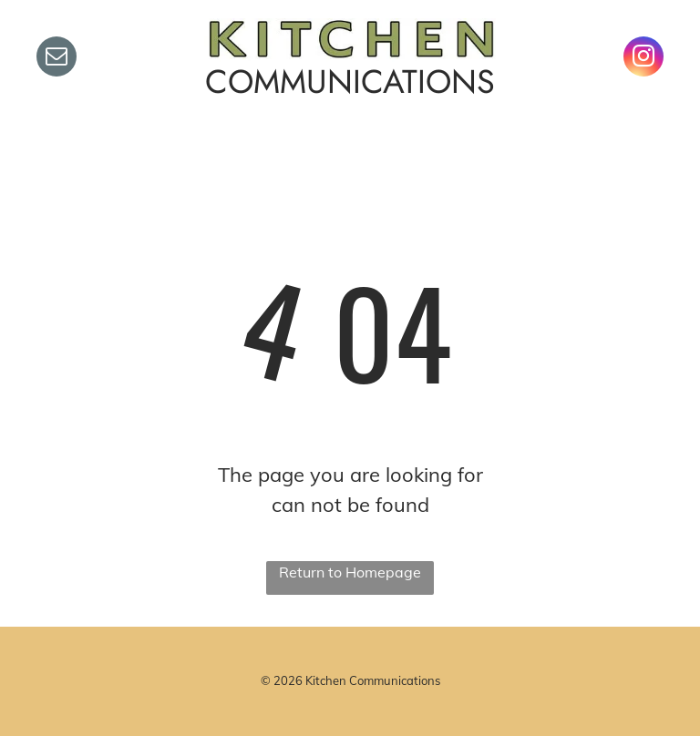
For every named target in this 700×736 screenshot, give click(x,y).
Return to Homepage (350, 572)
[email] (57, 59)
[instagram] (643, 59)
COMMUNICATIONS (350, 82)
